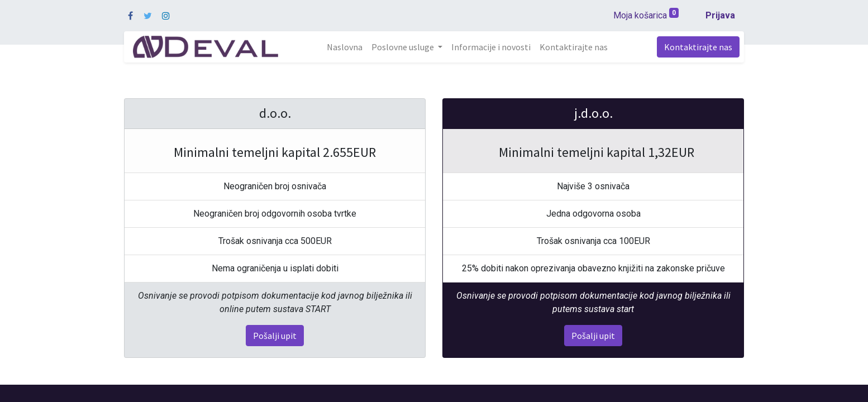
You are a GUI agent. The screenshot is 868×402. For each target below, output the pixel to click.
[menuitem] (345, 47)
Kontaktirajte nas (698, 47)
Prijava (720, 15)
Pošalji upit (275, 336)
